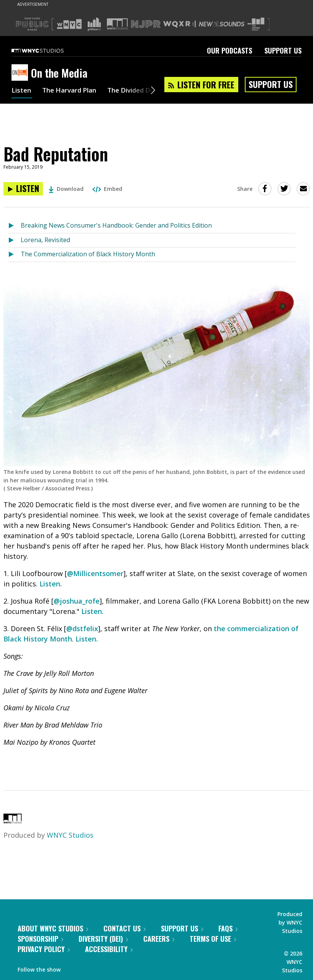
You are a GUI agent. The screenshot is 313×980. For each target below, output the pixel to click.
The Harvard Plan (73, 91)
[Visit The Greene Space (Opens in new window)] (256, 24)
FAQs (228, 928)
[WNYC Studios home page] (47, 50)
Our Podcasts (229, 50)
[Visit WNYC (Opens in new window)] (69, 24)
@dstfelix (82, 628)
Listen (22, 91)
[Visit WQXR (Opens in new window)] (179, 24)
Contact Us (125, 928)
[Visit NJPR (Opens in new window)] (146, 24)
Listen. (51, 584)
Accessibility (109, 949)
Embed (107, 189)
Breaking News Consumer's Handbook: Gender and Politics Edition (116, 225)
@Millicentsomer (95, 573)
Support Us (283, 50)
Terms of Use (213, 939)
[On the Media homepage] (21, 73)
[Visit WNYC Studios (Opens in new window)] (117, 24)
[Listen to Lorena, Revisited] (14, 240)
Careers (159, 939)
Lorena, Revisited (45, 240)
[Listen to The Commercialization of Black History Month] (14, 255)
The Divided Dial (141, 91)
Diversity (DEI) (103, 939)
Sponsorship (40, 939)
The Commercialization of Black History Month (88, 254)
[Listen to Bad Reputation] (23, 189)
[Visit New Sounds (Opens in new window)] (222, 24)
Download (66, 189)
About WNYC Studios (53, 928)
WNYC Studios (70, 835)
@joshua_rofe (77, 601)
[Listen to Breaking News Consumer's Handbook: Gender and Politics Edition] (14, 226)
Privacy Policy (44, 949)
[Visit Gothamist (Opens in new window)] (94, 24)
